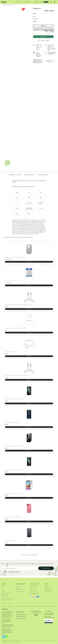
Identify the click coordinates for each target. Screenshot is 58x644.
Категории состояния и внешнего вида (35, 594)
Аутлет (3, 601)
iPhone (8, 5)
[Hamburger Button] (55, 2)
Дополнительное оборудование (5, 596)
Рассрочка (47, 586)
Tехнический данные (43, 175)
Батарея (35, 22)
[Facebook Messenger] (4, 637)
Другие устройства (6, 593)
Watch (3, 591)
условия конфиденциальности (14, 574)
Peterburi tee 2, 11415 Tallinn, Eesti (21, 612)
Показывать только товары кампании (43, 29)
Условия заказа (33, 588)
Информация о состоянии (15, 175)
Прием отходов (33, 591)
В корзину (43, 37)
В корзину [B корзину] (29, 262)
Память (35, 14)
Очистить (43, 26)
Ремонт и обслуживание (6, 603)
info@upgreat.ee (24, 618)
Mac (3, 590)
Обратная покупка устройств (7, 600)
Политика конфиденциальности (49, 588)
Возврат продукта (34, 586)
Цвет (34, 16)
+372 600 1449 (27, 2)
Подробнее (47, 41)
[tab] (15, 175)
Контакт (18, 586)
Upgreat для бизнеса (20, 590)
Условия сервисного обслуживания (48, 591)
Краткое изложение (29, 175)
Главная (5, 5)
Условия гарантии (34, 590)
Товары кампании (5, 598)
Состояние (35, 19)
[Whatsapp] (7, 637)
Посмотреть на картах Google (36, 612)
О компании (18, 588)
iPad (3, 588)
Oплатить (46, 2)
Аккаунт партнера (20, 591)
